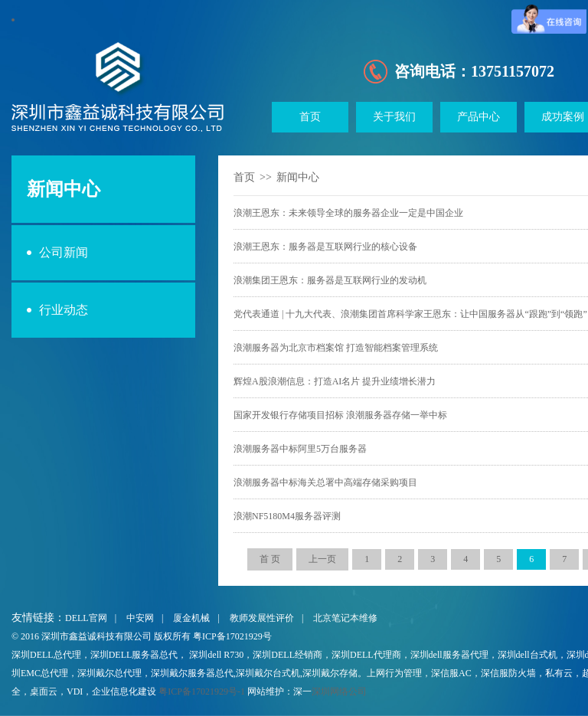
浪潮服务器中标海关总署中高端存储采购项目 (325, 482)
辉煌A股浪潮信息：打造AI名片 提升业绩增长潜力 (335, 381)
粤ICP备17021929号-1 (202, 691)
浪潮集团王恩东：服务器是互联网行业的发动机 (330, 280)
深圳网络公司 (339, 691)
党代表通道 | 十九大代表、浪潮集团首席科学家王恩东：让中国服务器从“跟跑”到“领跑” (410, 314)
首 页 (270, 559)
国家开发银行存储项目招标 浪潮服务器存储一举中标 (340, 415)
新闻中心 (298, 177)
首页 (310, 117)
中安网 (140, 618)
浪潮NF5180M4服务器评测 (287, 516)
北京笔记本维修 (345, 618)
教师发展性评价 (262, 618)
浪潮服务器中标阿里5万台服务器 (300, 449)
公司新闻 (64, 252)
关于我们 (394, 117)
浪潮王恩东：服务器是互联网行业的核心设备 (325, 247)
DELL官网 (86, 618)
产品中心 (479, 117)
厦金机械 (191, 618)
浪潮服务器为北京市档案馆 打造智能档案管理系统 (336, 348)
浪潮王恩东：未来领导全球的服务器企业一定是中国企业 (348, 213)
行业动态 (64, 310)
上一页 (322, 559)
